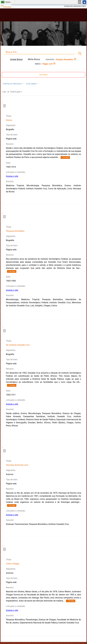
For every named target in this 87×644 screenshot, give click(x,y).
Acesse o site (12, 176)
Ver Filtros (44, 75)
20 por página (32, 84)
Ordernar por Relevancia (13, 84)
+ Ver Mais (65, 157)
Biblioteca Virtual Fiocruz (36, 16)
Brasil (8, 2)
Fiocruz (8, 6)
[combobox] (43, 54)
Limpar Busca (16, 59)
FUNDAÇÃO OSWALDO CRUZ (75, 6)
